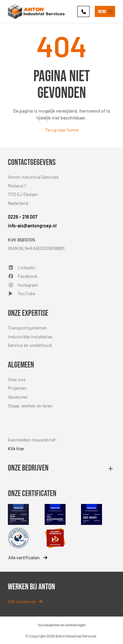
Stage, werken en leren (30, 406)
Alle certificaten (28, 557)
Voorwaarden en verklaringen (62, 625)
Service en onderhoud (30, 345)
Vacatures (18, 397)
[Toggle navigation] (105, 11)
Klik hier (16, 448)
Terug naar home (62, 130)
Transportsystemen (27, 328)
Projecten (17, 388)
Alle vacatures (25, 601)
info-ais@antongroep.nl (32, 226)
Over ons (17, 379)
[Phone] (83, 11)
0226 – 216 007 (23, 217)
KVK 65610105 (21, 240)
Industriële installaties (30, 337)
